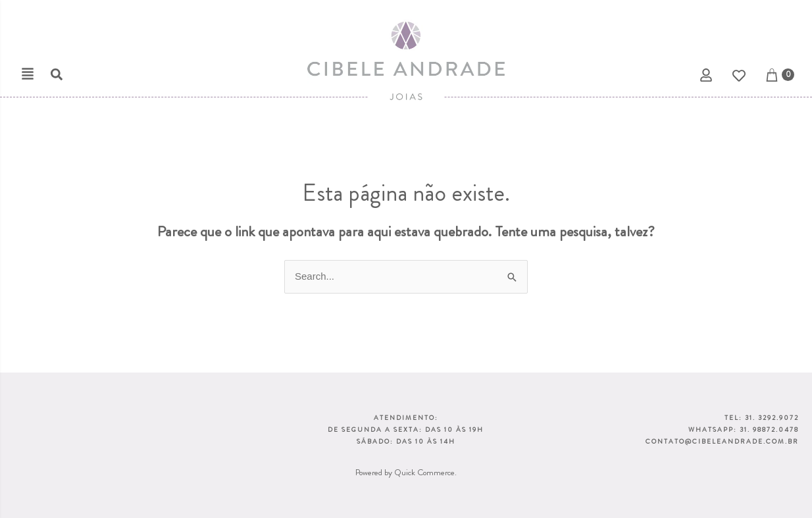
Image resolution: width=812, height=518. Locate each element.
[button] (28, 74)
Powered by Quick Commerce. (406, 472)
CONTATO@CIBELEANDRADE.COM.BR (722, 441)
